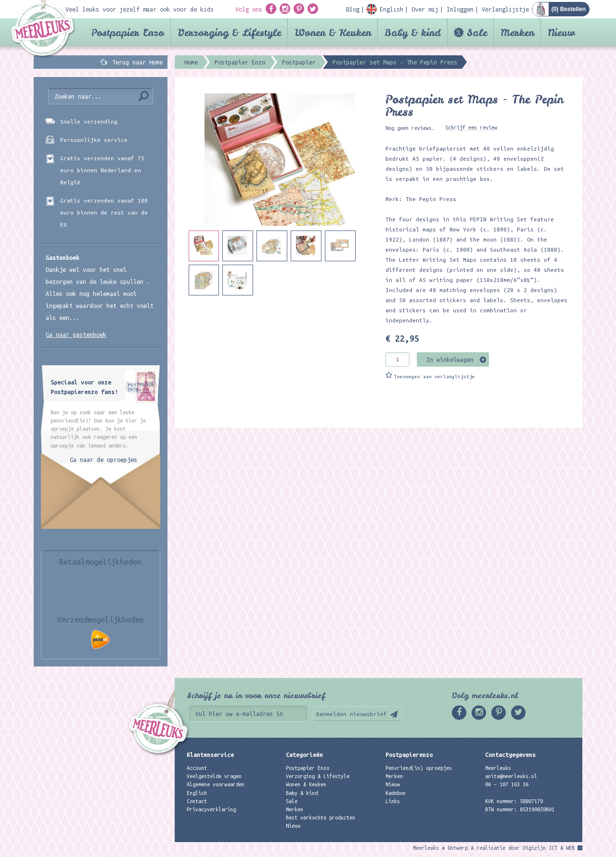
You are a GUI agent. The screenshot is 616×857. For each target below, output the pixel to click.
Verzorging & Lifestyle (229, 32)
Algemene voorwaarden (216, 784)
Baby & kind (413, 32)
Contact (197, 801)
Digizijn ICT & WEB (549, 848)
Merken (517, 32)
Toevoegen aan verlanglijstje (435, 377)
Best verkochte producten (321, 818)
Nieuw (561, 32)
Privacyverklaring (211, 809)
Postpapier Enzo (128, 32)
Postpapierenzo (409, 755)
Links (393, 801)
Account (197, 768)
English (197, 793)
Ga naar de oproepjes (103, 460)
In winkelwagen (450, 359)
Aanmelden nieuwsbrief (352, 714)
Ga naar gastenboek (76, 334)
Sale (477, 32)
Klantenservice (210, 755)
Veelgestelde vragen (214, 776)
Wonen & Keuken (333, 32)
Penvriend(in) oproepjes (419, 768)
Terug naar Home (136, 62)
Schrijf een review (471, 128)
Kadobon (396, 793)
